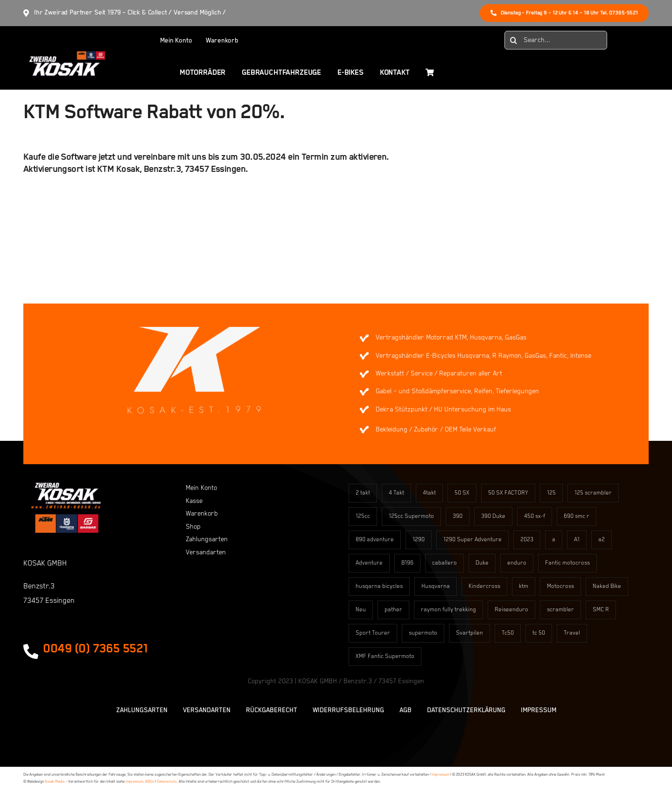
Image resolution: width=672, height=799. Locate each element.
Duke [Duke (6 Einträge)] (482, 563)
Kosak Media (55, 781)
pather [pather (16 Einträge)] (393, 610)
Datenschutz (167, 781)
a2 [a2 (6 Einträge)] (602, 540)
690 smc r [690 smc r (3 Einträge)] (577, 516)
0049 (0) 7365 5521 (96, 649)
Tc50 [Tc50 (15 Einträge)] (508, 633)
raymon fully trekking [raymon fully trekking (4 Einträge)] (448, 610)
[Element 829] (64, 55)
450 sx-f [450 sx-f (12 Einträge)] (535, 516)
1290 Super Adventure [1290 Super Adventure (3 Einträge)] (472, 540)
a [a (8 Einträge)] (554, 540)
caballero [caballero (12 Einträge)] (444, 563)
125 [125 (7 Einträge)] (551, 493)
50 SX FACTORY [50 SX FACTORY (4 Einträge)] (508, 493)
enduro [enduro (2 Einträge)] (517, 563)
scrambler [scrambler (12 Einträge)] (560, 610)
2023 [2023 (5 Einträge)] (527, 540)
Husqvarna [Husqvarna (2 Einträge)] (436, 586)
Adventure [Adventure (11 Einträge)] (369, 563)
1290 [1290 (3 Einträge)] (419, 540)
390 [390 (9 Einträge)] (458, 516)
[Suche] (514, 40)
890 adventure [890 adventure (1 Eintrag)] (375, 540)
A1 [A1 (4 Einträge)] (577, 540)
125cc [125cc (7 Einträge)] (363, 516)
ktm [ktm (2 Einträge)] (524, 586)
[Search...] (556, 40)
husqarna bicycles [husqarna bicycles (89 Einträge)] (379, 586)
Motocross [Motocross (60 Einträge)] (560, 586)
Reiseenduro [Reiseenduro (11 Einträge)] (511, 610)
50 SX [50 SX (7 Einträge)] (462, 493)
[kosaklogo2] (66, 486)
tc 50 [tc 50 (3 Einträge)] (539, 633)
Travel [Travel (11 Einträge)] (572, 633)
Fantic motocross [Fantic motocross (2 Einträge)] (567, 563)
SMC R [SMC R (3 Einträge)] (601, 610)
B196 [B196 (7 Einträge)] (407, 563)
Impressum (441, 774)
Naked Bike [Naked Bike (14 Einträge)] (607, 586)
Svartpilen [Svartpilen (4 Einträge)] (469, 633)
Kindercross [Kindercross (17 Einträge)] (484, 586)
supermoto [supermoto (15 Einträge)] (423, 633)
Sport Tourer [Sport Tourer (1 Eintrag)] (373, 633)
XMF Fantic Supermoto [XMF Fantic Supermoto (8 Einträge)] (385, 656)
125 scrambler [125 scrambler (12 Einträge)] (593, 493)
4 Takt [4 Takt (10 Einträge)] (396, 493)
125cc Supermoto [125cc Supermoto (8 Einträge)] (411, 516)
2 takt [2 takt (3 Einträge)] (363, 493)
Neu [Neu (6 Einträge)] (361, 610)
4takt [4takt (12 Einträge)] (429, 493)
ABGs (150, 781)
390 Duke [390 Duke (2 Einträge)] (493, 516)
